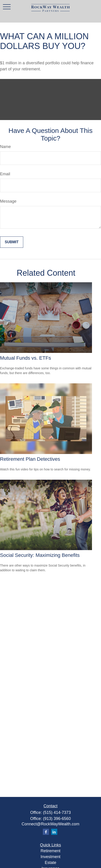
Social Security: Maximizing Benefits (40, 555)
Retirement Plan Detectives (30, 459)
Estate (50, 863)
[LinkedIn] (54, 832)
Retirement (50, 851)
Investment (50, 857)
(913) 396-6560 (57, 819)
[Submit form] (12, 242)
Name (5, 147)
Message (8, 201)
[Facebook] (46, 832)
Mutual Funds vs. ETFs (25, 358)
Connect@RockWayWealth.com (50, 824)
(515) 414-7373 (57, 812)
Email (5, 174)
